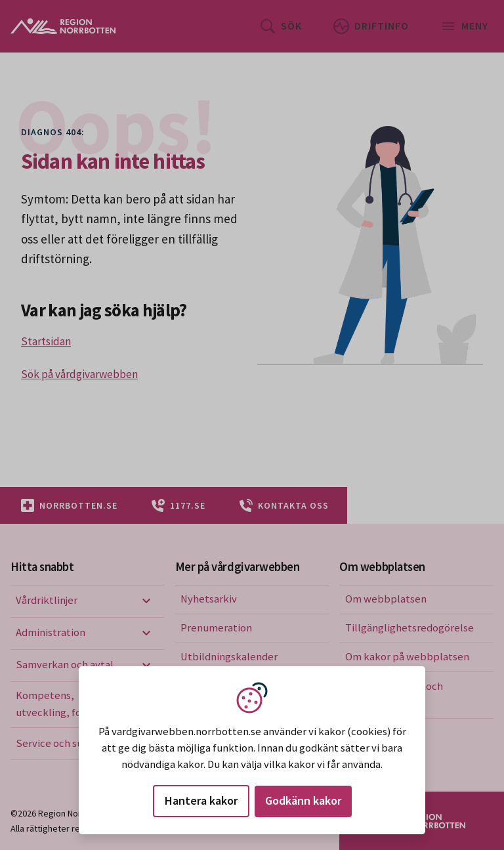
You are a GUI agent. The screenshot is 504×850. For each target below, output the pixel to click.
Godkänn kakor (303, 800)
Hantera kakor (201, 800)
